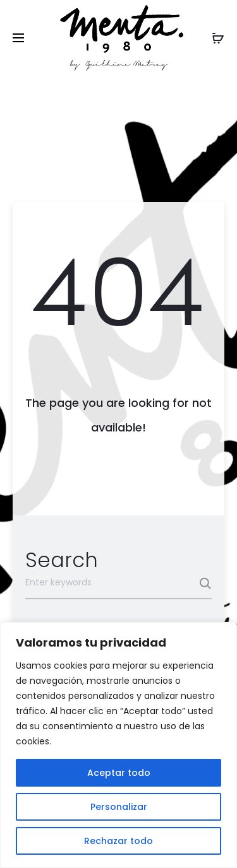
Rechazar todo (118, 841)
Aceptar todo (119, 773)
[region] (118, 745)
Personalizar (119, 807)
